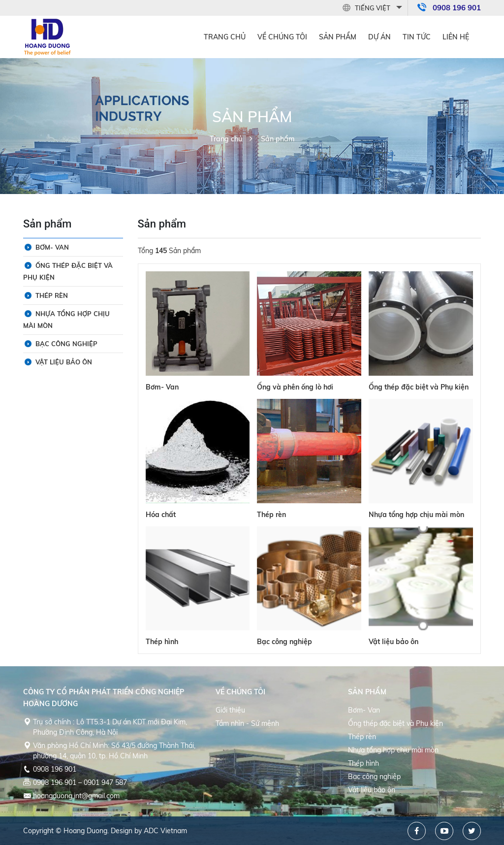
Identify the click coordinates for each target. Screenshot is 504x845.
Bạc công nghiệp (284, 642)
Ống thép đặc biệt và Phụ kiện (419, 387)
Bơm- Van (162, 387)
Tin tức (417, 37)
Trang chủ (225, 37)
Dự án (379, 37)
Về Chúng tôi (282, 37)
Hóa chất (161, 515)
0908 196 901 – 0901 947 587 (80, 782)
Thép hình (162, 642)
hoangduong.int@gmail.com (76, 796)
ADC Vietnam (165, 831)
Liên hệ (456, 37)
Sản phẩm (338, 37)
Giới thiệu (230, 710)
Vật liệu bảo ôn (394, 642)
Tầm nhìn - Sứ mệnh (247, 723)
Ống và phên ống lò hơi (295, 387)
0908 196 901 (457, 8)
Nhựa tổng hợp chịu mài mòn (416, 515)
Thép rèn (271, 515)
